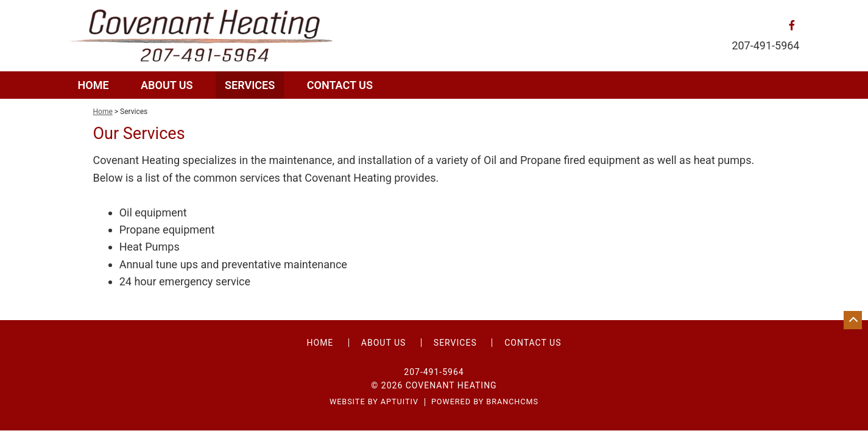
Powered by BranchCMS (485, 402)
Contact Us (340, 85)
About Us (167, 85)
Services (250, 85)
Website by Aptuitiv (374, 402)
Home (94, 85)
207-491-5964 (765, 45)
